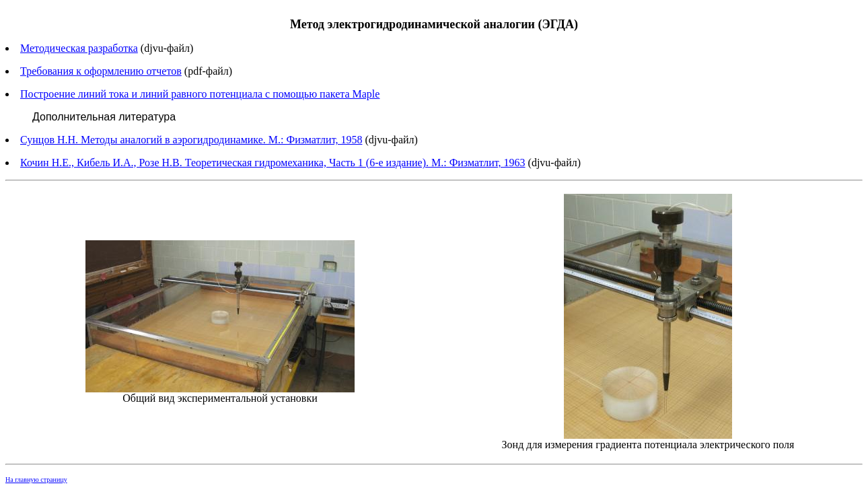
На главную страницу (36, 480)
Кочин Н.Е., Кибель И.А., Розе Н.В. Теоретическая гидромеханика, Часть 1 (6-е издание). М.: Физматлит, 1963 (273, 163)
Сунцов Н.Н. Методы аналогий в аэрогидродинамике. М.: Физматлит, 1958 (191, 140)
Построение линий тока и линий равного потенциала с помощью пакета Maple (200, 94)
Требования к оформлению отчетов (101, 71)
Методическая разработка (79, 48)
